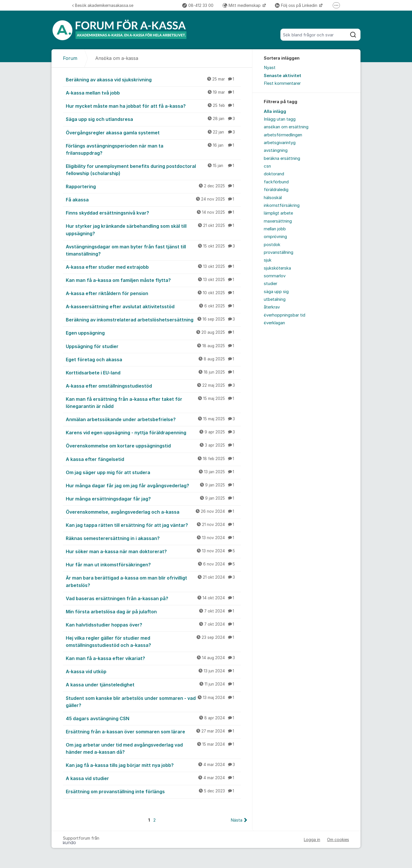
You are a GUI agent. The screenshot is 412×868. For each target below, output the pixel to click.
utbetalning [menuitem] (275, 299)
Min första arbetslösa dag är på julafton (153, 611)
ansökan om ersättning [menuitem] (286, 127)
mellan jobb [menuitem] (275, 229)
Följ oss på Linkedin (297, 5)
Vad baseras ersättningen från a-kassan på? (153, 598)
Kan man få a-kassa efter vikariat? (153, 658)
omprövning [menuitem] (275, 237)
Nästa (236, 820)
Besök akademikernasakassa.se (103, 5)
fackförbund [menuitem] (276, 182)
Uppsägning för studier (153, 346)
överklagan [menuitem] (274, 323)
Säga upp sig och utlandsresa (153, 119)
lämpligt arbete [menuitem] (278, 213)
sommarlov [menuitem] (275, 276)
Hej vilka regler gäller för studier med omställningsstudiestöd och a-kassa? (153, 641)
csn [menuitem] (267, 166)
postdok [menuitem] (272, 245)
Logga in (312, 839)
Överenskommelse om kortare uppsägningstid (153, 445)
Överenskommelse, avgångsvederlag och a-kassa (153, 512)
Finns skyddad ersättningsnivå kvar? (153, 213)
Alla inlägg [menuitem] (275, 111)
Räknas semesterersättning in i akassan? (153, 538)
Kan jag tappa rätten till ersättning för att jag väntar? (153, 525)
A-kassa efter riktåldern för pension (153, 293)
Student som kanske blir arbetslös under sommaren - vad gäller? (153, 701)
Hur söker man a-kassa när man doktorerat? (153, 551)
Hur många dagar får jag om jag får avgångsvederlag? (153, 485)
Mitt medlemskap (242, 5)
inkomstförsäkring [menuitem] (282, 205)
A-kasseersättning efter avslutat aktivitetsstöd (153, 306)
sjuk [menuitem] (268, 260)
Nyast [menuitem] (270, 68)
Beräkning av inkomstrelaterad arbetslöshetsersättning (153, 319)
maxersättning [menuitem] (278, 221)
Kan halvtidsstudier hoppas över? (153, 625)
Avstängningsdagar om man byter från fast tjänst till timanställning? (153, 250)
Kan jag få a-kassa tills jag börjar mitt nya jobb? (153, 765)
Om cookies (338, 839)
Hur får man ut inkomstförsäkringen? (153, 564)
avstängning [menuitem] (276, 150)
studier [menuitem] (271, 284)
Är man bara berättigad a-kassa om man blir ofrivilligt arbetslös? (153, 581)
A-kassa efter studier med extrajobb (153, 267)
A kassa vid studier (153, 778)
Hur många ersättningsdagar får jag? (153, 498)
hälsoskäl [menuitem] (273, 198)
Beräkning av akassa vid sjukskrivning (153, 79)
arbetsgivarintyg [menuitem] (280, 143)
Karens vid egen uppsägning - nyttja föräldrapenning (153, 432)
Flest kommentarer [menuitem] (282, 83)
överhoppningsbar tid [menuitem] (285, 315)
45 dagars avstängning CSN (153, 718)
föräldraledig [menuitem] (276, 190)
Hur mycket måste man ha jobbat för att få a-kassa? (153, 106)
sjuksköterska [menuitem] (277, 268)
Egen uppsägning (153, 333)
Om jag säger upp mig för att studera (153, 472)
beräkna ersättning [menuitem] (282, 158)
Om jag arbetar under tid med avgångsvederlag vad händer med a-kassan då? (153, 748)
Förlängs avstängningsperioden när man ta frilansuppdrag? (153, 149)
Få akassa (153, 199)
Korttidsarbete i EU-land (153, 372)
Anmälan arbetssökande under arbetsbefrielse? (153, 419)
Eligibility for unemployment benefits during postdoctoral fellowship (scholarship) (153, 169)
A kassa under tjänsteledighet (153, 684)
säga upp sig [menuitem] (276, 292)
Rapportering (153, 186)
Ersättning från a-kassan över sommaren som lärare (153, 731)
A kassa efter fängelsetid (153, 459)
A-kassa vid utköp (153, 671)
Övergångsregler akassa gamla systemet (153, 132)
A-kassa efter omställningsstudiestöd (153, 386)
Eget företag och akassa (153, 359)
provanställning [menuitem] (279, 252)
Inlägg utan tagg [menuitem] (280, 119)
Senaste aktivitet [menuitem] (283, 76)
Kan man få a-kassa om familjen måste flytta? (153, 280)
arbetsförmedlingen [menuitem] (283, 135)
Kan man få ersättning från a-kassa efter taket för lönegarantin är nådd (153, 402)
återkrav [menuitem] (272, 307)
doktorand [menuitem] (274, 174)
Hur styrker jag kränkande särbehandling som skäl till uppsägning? (153, 229)
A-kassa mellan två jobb (153, 93)
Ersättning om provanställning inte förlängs (153, 791)
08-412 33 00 (198, 5)
